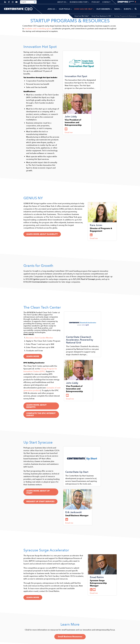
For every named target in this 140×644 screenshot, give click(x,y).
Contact (106, 2)
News (118, 9)
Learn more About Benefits (42, 346)
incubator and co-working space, (38, 31)
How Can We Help (84, 9)
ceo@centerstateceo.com (14, 631)
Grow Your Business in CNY (101, 16)
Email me (94, 137)
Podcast (96, 2)
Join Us (52, 9)
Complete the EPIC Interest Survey (46, 353)
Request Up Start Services (42, 438)
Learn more (34, 314)
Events (128, 9)
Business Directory (79, 2)
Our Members (104, 9)
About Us (62, 2)
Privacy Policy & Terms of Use (124, 642)
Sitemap (107, 642)
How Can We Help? (82, 16)
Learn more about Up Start (43, 432)
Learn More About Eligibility (43, 200)
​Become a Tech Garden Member (40, 295)
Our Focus (65, 9)
